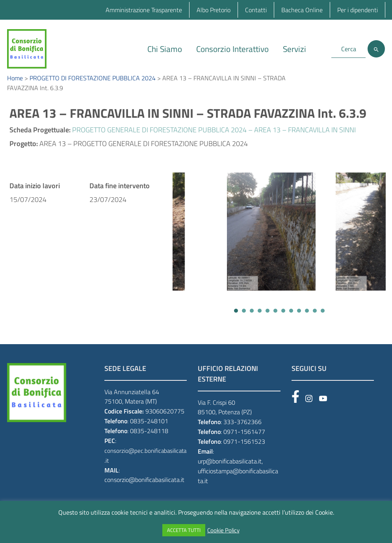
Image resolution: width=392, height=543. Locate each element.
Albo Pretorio (214, 10)
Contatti (256, 10)
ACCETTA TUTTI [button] (184, 530)
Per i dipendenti (358, 10)
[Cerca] (376, 49)
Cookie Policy (223, 530)
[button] (236, 319)
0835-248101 (149, 430)
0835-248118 (149, 439)
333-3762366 (242, 430)
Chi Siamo (165, 49)
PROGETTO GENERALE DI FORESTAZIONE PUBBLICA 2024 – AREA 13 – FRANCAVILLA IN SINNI (214, 138)
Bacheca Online (302, 10)
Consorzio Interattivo (232, 49)
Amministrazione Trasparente (144, 10)
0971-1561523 (244, 450)
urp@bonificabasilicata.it (230, 470)
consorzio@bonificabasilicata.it (144, 489)
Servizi (294, 49)
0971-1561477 (244, 440)
